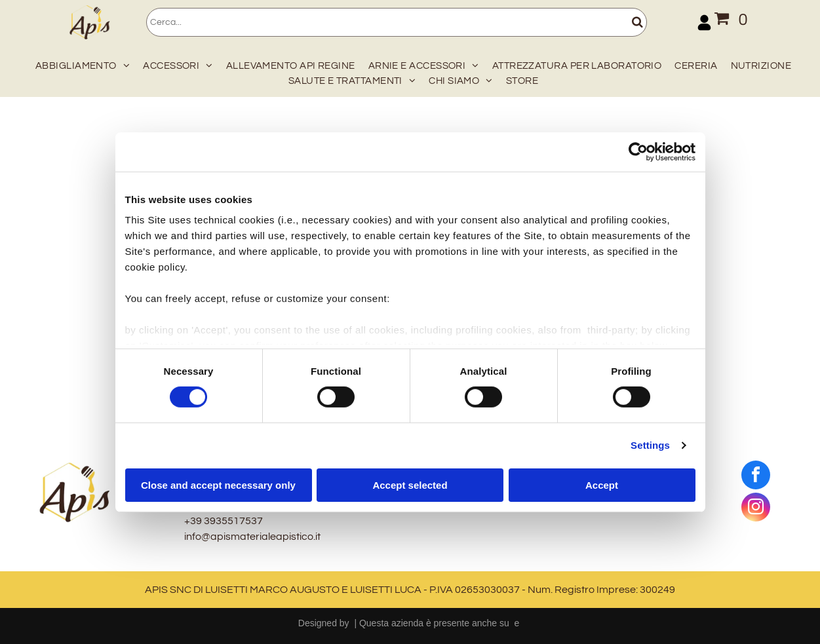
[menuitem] (79, 63)
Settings (650, 445)
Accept (602, 485)
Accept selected (410, 485)
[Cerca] (397, 22)
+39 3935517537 (224, 521)
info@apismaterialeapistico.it (252, 537)
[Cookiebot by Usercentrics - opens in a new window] (638, 151)
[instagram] (756, 509)
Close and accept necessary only (218, 485)
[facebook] (756, 477)
